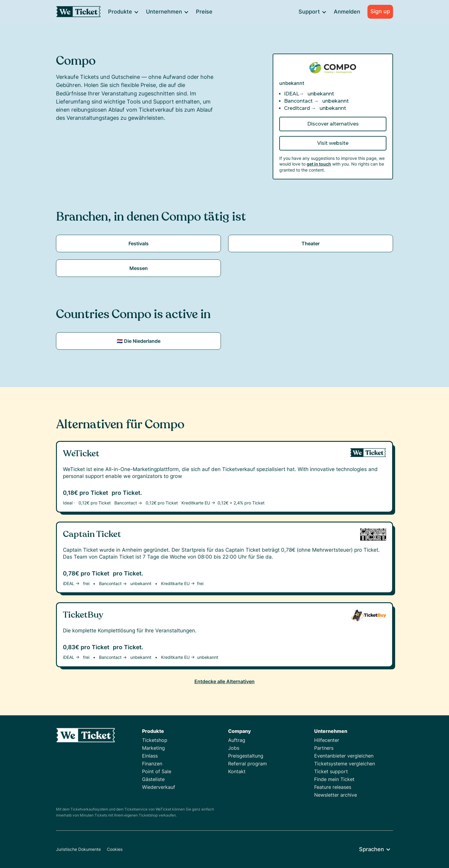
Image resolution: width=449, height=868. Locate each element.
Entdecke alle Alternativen (224, 681)
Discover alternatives (333, 124)
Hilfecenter (327, 740)
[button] (123, 12)
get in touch (319, 164)
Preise (204, 12)
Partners (324, 748)
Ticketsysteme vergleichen (345, 764)
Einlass (150, 756)
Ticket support (331, 771)
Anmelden (347, 12)
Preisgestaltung (246, 756)
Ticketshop (155, 740)
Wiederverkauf (159, 787)
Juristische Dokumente (78, 849)
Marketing (153, 748)
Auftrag (237, 740)
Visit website (333, 143)
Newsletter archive (336, 795)
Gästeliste (153, 779)
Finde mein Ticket (334, 779)
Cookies (115, 849)
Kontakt (237, 771)
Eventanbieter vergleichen (344, 756)
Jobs (234, 748)
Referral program (248, 764)
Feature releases (333, 787)
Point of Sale (157, 771)
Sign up (380, 11)
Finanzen (152, 764)
